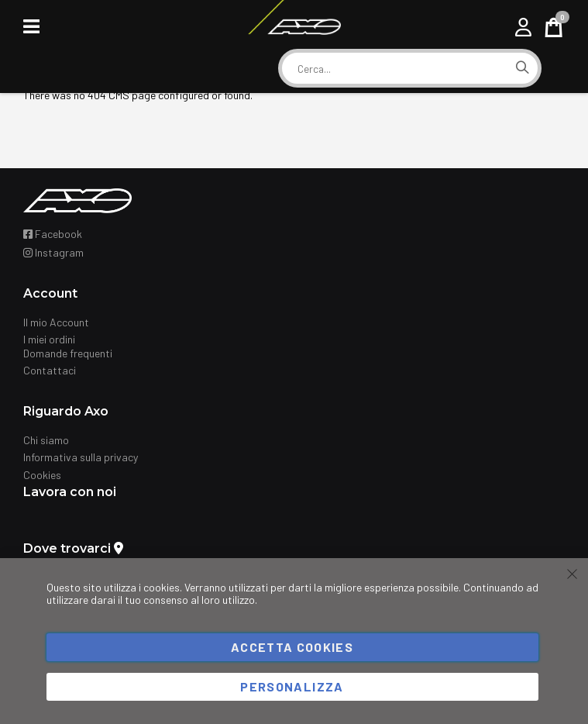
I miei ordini (49, 339)
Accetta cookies (292, 647)
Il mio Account (56, 322)
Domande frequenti (68, 353)
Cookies (42, 475)
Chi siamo (46, 440)
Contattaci (50, 370)
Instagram (53, 252)
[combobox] (394, 69)
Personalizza (292, 686)
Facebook (53, 234)
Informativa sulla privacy (81, 457)
